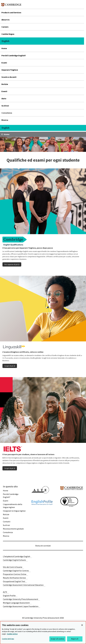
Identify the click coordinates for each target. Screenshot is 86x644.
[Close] (82, 625)
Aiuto (4, 98)
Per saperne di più (11, 264)
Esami (4, 63)
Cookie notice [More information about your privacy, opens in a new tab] (12, 634)
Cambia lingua (8, 34)
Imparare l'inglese (10, 70)
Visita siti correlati (43, 546)
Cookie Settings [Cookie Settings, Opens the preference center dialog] (8, 639)
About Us (6, 20)
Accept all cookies (57, 639)
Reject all (75, 639)
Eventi (4, 91)
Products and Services (11, 12)
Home (4, 48)
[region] (43, 633)
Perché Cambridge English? (14, 55)
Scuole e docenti (9, 77)
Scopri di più (9, 366)
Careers (5, 27)
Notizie (5, 84)
